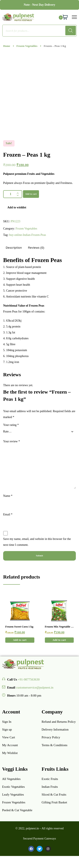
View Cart (9, 737)
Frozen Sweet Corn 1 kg (19, 627)
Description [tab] (14, 248)
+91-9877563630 (29, 679)
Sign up (7, 729)
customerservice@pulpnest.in (35, 687)
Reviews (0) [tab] (36, 248)
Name (8, 496)
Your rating (11, 425)
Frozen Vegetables (27, 46)
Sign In (7, 722)
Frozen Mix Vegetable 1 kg (59, 627)
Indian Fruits (50, 787)
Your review (11, 441)
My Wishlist (10, 753)
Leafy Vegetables (13, 795)
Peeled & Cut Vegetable (17, 810)
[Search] (71, 31)
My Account (10, 745)
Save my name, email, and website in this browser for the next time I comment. (37, 542)
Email (8, 514)
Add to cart (31, 194)
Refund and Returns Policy (59, 722)
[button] (20, 640)
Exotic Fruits (50, 779)
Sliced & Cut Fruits (54, 795)
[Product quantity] (13, 194)
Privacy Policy (51, 737)
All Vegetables (11, 779)
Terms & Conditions (55, 745)
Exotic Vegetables (13, 787)
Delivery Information (55, 729)
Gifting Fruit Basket (54, 802)
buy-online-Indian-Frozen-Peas (27, 235)
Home (7, 46)
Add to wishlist (17, 207)
